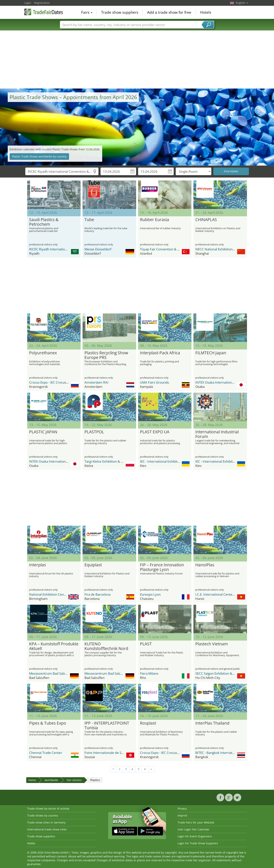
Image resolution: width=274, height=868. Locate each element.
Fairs (87, 12)
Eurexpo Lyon (150, 594)
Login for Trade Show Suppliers (198, 843)
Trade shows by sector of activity (48, 809)
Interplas (38, 565)
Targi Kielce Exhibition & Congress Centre (115, 461)
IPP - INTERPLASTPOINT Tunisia (107, 726)
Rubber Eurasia (155, 220)
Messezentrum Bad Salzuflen (51, 673)
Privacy (182, 809)
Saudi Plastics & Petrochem (44, 222)
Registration (42, 3)
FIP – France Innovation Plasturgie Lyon (162, 567)
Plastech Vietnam (212, 644)
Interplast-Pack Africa (160, 353)
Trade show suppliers (120, 12)
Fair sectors (74, 780)
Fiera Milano (149, 673)
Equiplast (93, 565)
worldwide (51, 780)
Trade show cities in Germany (46, 822)
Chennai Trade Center (46, 753)
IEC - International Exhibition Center (167, 461)
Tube (89, 220)
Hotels (206, 12)
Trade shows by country (43, 815)
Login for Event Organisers (195, 836)
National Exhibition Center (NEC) (53, 594)
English (242, 3)
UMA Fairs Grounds (154, 382)
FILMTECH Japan (211, 353)
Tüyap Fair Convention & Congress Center (171, 249)
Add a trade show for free (169, 12)
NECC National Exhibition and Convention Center (232, 249)
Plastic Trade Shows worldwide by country (39, 156)
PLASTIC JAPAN (43, 432)
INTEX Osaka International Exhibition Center (228, 382)
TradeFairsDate (44, 12)
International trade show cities (47, 829)
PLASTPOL (94, 432)
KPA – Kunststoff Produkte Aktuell (54, 646)
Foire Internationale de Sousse (107, 753)
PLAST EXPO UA (155, 432)
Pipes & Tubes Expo (48, 723)
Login (28, 3)
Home (32, 780)
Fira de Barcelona (97, 594)
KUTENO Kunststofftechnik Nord (106, 646)
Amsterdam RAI (96, 382)
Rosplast (148, 723)
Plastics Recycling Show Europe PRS (106, 355)
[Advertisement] (137, 60)
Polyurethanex (43, 353)
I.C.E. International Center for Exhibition (225, 594)
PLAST (146, 644)
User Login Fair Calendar (193, 829)
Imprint (182, 815)
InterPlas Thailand (212, 723)
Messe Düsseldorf (98, 249)
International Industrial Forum (217, 434)
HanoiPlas (205, 565)
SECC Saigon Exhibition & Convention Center (228, 673)
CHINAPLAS (206, 220)
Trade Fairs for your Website (196, 822)
